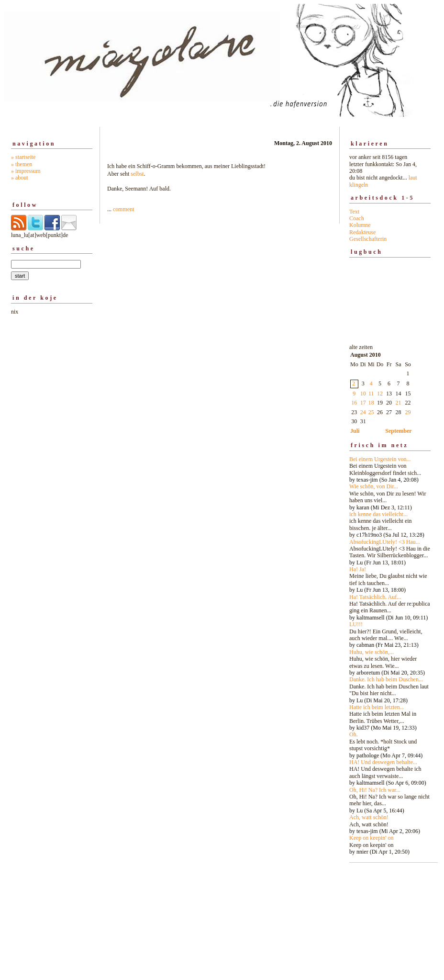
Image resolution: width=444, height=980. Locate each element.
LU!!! (356, 624)
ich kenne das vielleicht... (378, 514)
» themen (22, 164)
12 (380, 394)
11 (371, 394)
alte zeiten (390, 597)
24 (363, 412)
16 (354, 403)
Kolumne (360, 225)
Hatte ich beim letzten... (377, 707)
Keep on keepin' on (371, 838)
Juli (355, 431)
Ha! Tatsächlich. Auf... (375, 597)
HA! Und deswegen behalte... (383, 762)
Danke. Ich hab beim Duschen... (386, 679)
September (398, 431)
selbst (137, 174)
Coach (357, 218)
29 (408, 412)
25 (371, 412)
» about (20, 178)
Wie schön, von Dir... (374, 486)
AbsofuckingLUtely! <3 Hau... (385, 542)
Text (354, 212)
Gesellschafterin (368, 239)
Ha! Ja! (358, 569)
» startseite (23, 157)
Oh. (354, 734)
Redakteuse (362, 232)
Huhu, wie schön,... (372, 652)
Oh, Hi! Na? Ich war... (375, 790)
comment (124, 209)
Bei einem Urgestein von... (380, 459)
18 (371, 403)
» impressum (26, 171)
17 (363, 403)
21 (399, 403)
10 (363, 394)
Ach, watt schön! (369, 817)
